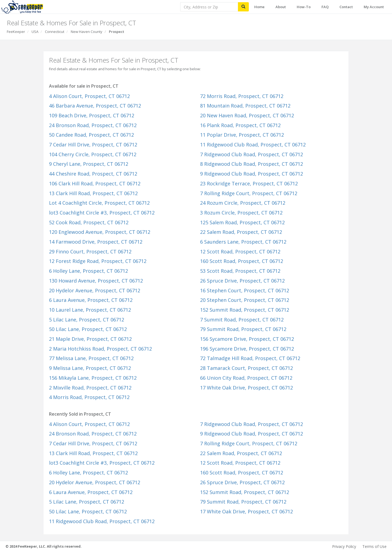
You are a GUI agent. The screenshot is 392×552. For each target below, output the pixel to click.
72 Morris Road (242, 96)
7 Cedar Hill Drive (93, 145)
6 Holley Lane (88, 271)
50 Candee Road (91, 135)
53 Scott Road (240, 271)
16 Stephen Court (245, 290)
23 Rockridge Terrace (249, 183)
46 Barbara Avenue (95, 106)
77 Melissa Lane (91, 358)
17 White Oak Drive (246, 388)
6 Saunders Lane (243, 242)
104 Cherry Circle (93, 154)
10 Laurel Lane (90, 310)
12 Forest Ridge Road (98, 261)
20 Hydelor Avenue (95, 290)
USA (35, 32)
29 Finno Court (90, 252)
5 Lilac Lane (87, 320)
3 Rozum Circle (241, 213)
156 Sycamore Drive (247, 339)
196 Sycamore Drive (247, 349)
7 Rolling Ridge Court (249, 193)
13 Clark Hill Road (93, 193)
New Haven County (87, 32)
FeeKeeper (16, 32)
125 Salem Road (242, 222)
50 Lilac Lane (88, 329)
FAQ (325, 7)
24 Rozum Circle (243, 203)
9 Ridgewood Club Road (252, 174)
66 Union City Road (246, 378)
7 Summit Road (242, 320)
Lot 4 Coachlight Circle (99, 203)
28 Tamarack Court (246, 368)
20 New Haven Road (247, 115)
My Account (374, 7)
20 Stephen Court (245, 300)
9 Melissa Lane (90, 368)
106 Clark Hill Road (95, 183)
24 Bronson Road (93, 125)
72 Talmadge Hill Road (250, 358)
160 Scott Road (242, 261)
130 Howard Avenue (96, 281)
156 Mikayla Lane (93, 378)
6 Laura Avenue (91, 300)
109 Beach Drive (92, 115)
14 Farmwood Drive (96, 242)
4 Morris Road (89, 397)
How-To (304, 7)
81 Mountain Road (245, 106)
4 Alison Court (89, 96)
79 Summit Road (243, 329)
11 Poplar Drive (242, 135)
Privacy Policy (344, 546)
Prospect (117, 32)
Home (259, 7)
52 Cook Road (89, 222)
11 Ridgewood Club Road (253, 145)
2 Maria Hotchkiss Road (100, 349)
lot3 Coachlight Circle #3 (102, 213)
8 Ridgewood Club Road (252, 164)
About (281, 7)
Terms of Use (374, 546)
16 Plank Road (240, 125)
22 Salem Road (241, 232)
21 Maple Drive (90, 339)
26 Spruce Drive (242, 281)
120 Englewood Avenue (100, 232)
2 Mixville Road (90, 388)
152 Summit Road (245, 310)
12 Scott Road (240, 252)
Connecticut (55, 32)
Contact (346, 7)
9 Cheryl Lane (89, 164)
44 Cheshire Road (93, 174)
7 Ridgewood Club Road (252, 154)
